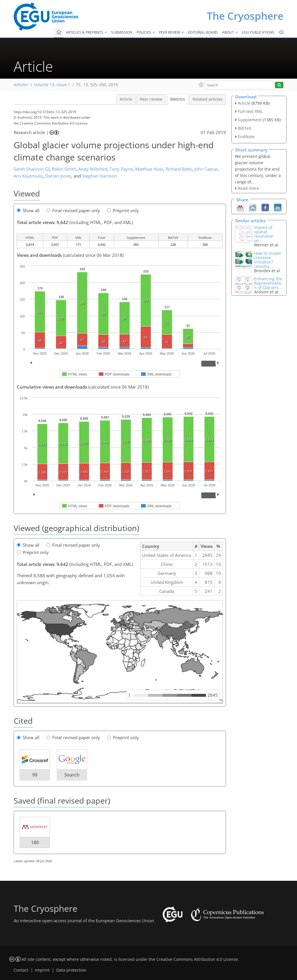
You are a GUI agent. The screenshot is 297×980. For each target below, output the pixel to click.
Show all (28, 210)
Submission (122, 32)
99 (35, 775)
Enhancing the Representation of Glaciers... (268, 283)
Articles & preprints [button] (85, 32)
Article (126, 99)
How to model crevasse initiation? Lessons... (267, 260)
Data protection (71, 970)
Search (72, 775)
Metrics (178, 99)
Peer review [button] (170, 32)
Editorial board (203, 32)
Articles (21, 85)
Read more (248, 188)
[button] (201, 85)
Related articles (208, 99)
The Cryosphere (245, 16)
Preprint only (123, 210)
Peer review (151, 99)
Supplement (250, 120)
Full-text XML (250, 111)
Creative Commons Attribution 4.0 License (197, 959)
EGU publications (258, 32)
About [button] (229, 32)
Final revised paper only (73, 210)
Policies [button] (144, 32)
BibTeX (245, 128)
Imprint (42, 970)
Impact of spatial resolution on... (264, 234)
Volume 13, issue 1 (52, 85)
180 (35, 842)
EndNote (246, 137)
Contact (21, 970)
